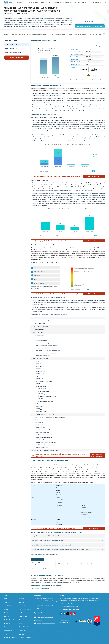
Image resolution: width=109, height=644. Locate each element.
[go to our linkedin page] (61, 614)
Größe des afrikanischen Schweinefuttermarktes (38, 564)
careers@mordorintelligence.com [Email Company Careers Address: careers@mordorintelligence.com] (69, 606)
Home (6, 599)
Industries (77, 2)
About (51, 2)
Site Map (22, 634)
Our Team (22, 602)
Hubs (21, 623)
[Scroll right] (104, 34)
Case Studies (23, 616)
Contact (85, 2)
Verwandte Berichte (37, 559)
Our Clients (7, 606)
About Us (7, 602)
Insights (6, 616)
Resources (69, 2)
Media (6, 609)
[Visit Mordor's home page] (14, 2)
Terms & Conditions (25, 627)
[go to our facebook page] (64, 614)
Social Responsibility (25, 609)
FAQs (21, 613)
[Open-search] (105, 2)
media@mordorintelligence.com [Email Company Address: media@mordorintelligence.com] (46, 623)
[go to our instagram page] (74, 614)
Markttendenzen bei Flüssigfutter (41, 569)
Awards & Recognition (10, 613)
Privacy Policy (8, 631)
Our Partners (23, 606)
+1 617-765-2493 (95, 2)
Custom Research (41, 2)
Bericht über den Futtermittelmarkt (66, 564)
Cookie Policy (23, 631)
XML (5, 634)
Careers (6, 627)
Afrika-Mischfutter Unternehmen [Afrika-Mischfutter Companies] (41, 588)
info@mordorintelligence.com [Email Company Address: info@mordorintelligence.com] (45, 617)
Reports (30, 2)
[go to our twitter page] (68, 614)
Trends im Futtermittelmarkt (89, 564)
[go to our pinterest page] (71, 614)
